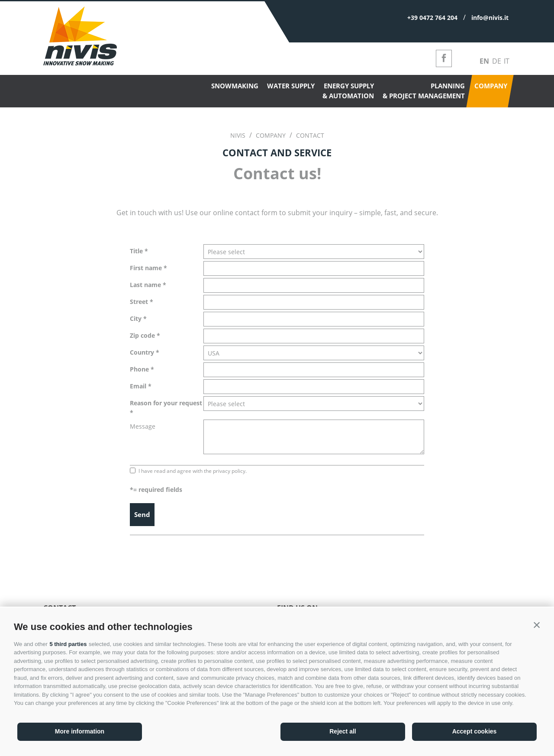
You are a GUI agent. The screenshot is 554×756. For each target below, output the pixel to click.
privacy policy (229, 471)
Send (142, 514)
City (136, 318)
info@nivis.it (490, 18)
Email (138, 386)
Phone (139, 369)
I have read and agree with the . (193, 471)
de (497, 61)
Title (136, 251)
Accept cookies (475, 731)
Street (139, 302)
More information (80, 731)
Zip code (142, 335)
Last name (145, 285)
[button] (537, 625)
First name (146, 268)
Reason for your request (166, 403)
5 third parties (68, 644)
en (484, 61)
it (507, 61)
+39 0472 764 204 (432, 18)
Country (142, 352)
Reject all (343, 731)
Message (143, 426)
